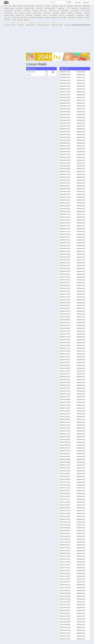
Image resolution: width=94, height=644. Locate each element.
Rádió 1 (88, 15)
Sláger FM (47, 18)
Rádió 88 (15, 6)
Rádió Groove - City (54, 11)
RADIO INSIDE (8, 13)
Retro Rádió (24, 18)
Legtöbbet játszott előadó (43, 25)
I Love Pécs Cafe (85, 11)
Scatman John (31, 72)
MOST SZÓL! (8, 6)
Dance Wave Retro (85, 8)
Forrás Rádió (26, 11)
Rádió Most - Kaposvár (25, 13)
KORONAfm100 (37, 13)
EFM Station (18, 11)
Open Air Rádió (53, 15)
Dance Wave (75, 8)
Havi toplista (21, 25)
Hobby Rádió (64, 11)
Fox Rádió (35, 11)
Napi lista (14, 25)
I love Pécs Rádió (74, 11)
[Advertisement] (58, 40)
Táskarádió (87, 18)
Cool (68, 8)
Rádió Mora (29, 15)
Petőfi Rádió (38, 15)
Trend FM (14, 20)
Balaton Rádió (78, 6)
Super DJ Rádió (62, 18)
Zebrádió (26, 20)
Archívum (78, 2)
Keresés (69, 2)
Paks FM (61, 15)
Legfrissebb (7, 25)
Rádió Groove (43, 11)
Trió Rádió (20, 20)
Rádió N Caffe (16, 18)
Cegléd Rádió (61, 8)
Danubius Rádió (8, 11)
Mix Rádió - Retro (20, 15)
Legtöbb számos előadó (57, 25)
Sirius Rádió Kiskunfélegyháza (36, 18)
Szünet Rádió (71, 18)
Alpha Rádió (55, 6)
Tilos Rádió (7, 20)
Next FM (45, 15)
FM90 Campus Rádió (50, 8)
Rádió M (63, 13)
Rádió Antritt (62, 6)
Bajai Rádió (70, 6)
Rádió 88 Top (40, 6)
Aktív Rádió (47, 6)
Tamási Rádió (79, 18)
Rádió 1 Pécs (8, 18)
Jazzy (16, 13)
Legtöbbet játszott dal (30, 25)
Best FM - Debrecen (9, 8)
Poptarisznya (80, 15)
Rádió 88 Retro (31, 6)
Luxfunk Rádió (55, 13)
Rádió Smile (54, 18)
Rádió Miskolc (79, 13)
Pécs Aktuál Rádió (70, 15)
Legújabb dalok (68, 25)
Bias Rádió (19, 8)
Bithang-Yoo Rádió (29, 8)
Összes (29, 75)
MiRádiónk (70, 13)
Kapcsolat (86, 2)
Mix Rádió (87, 13)
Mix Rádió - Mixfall (9, 15)
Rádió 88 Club (22, 6)
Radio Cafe (39, 8)
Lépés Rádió (46, 13)
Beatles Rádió (86, 6)
